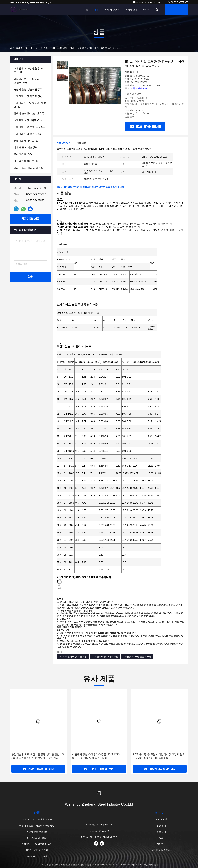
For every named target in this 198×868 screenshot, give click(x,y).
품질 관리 (161, 832)
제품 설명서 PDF (139, 88)
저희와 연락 (131, 10)
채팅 (176, 10)
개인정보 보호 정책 (161, 850)
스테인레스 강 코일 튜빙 (36, 48)
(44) (28, 96)
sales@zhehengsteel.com (147, 2)
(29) (26, 147)
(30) (30, 105)
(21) (28, 120)
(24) (30, 127)
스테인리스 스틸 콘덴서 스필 (138, 656)
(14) (26, 161)
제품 (96, 10)
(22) (28, 134)
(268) (29, 70)
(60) (26, 141)
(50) (23, 154)
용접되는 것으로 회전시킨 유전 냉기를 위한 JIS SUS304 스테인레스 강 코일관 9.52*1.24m (38, 756)
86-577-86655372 (178, 2)
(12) (29, 114)
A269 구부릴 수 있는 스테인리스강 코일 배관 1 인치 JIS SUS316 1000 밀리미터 (158, 756)
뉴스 (161, 838)
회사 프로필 (161, 819)
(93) (29, 81)
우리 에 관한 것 (112, 10)
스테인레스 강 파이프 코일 (105, 656)
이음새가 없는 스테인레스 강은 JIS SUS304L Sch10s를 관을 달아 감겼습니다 (97, 756)
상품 (18, 48)
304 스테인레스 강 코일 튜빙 (73, 656)
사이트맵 (161, 844)
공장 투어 (161, 826)
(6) (29, 168)
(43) (28, 89)
